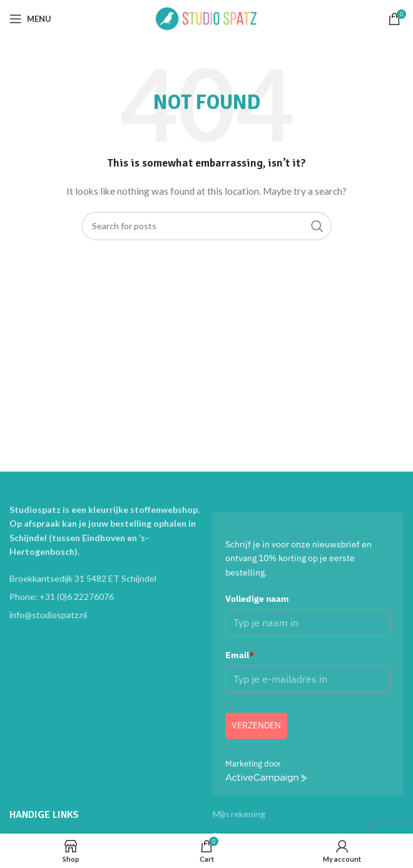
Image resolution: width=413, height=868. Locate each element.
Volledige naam (257, 599)
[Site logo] (206, 18)
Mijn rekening (239, 814)
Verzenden (256, 725)
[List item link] (105, 597)
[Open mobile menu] (30, 19)
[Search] (206, 226)
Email (240, 655)
